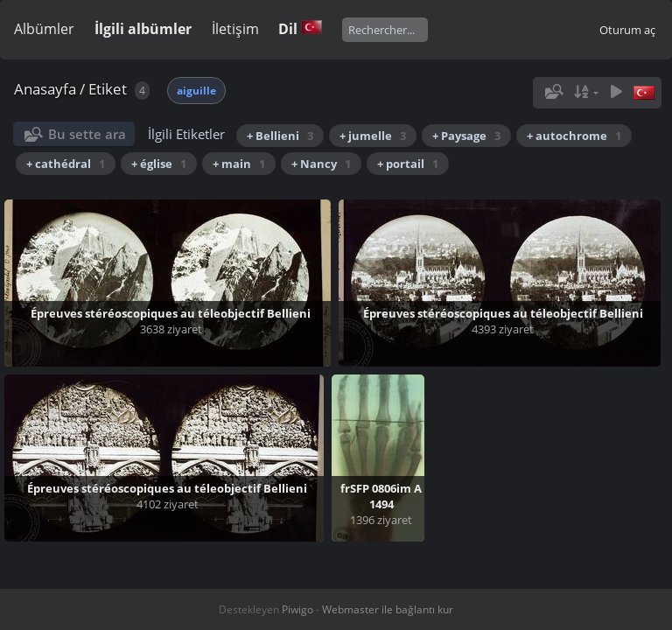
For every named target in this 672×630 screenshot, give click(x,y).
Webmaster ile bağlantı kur (388, 609)
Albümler (44, 29)
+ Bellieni (280, 136)
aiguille (196, 91)
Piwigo (297, 609)
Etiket (108, 89)
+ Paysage (466, 136)
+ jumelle (373, 136)
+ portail (408, 164)
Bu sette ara (87, 134)
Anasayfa (45, 89)
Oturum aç (627, 30)
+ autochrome (574, 136)
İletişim (235, 29)
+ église (159, 164)
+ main (239, 164)
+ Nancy (321, 164)
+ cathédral (66, 164)
